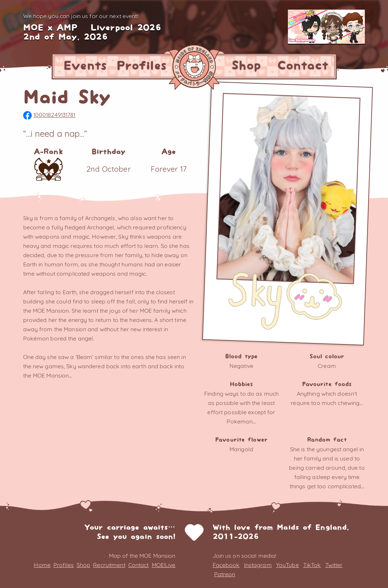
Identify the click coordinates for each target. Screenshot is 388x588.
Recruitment (109, 565)
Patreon (225, 574)
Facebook (226, 565)
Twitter (334, 565)
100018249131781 (49, 115)
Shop (246, 66)
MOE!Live (164, 565)
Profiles (142, 66)
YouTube (288, 565)
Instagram (258, 565)
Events (85, 66)
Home (42, 565)
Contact (303, 66)
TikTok (312, 565)
